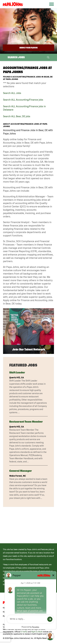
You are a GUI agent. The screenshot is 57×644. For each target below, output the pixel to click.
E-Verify (24, 632)
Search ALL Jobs (12, 93)
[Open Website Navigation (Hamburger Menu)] (51, 8)
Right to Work (37, 632)
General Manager (21, 471)
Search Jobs (16, 57)
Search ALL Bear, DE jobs (17, 116)
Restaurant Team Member (26, 422)
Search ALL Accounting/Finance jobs (23, 100)
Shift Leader (17, 372)
